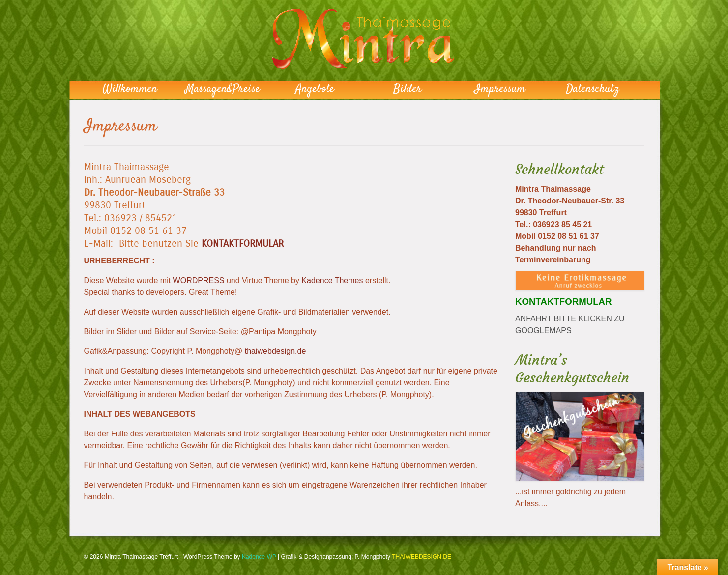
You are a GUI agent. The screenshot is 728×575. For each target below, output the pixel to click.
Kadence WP (259, 557)
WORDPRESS (199, 280)
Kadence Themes (332, 280)
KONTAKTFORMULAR (243, 244)
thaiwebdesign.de (276, 351)
